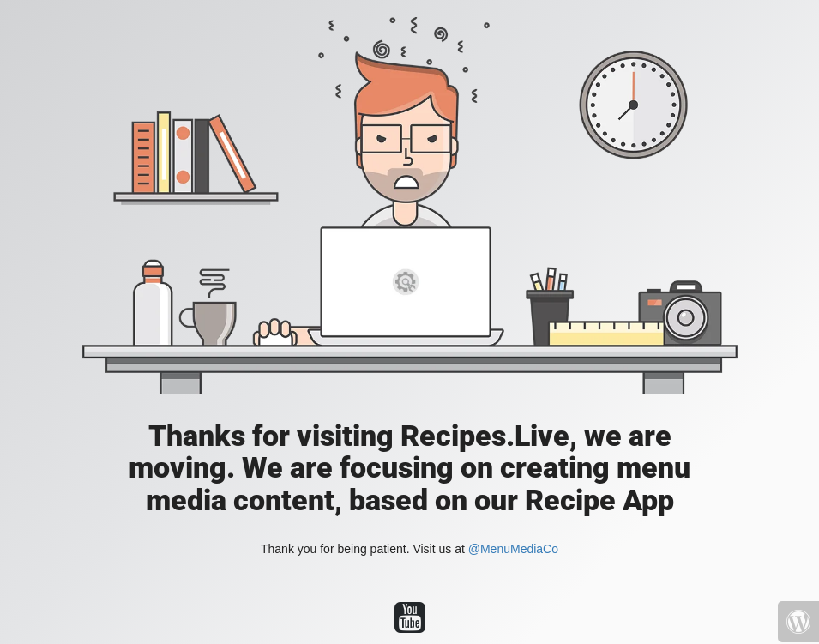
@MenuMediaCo (513, 549)
